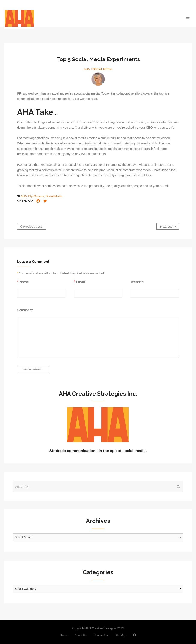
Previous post (31, 227)
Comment (25, 309)
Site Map (120, 634)
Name (24, 281)
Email (81, 281)
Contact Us (101, 634)
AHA (87, 69)
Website (137, 281)
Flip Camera (36, 196)
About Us (81, 634)
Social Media (102, 69)
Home (64, 634)
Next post (168, 227)
